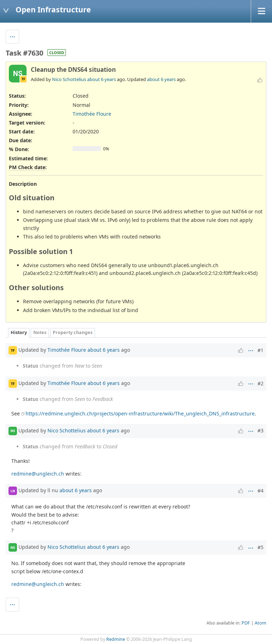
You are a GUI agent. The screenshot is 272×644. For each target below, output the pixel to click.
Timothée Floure (92, 114)
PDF (246, 623)
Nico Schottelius (69, 79)
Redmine (116, 639)
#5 (260, 547)
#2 (260, 383)
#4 (260, 491)
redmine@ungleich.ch (38, 474)
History (19, 332)
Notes (40, 332)
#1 (260, 350)
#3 (260, 430)
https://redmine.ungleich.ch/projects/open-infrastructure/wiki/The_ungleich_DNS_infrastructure (140, 413)
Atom (260, 623)
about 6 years (101, 79)
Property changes (73, 332)
